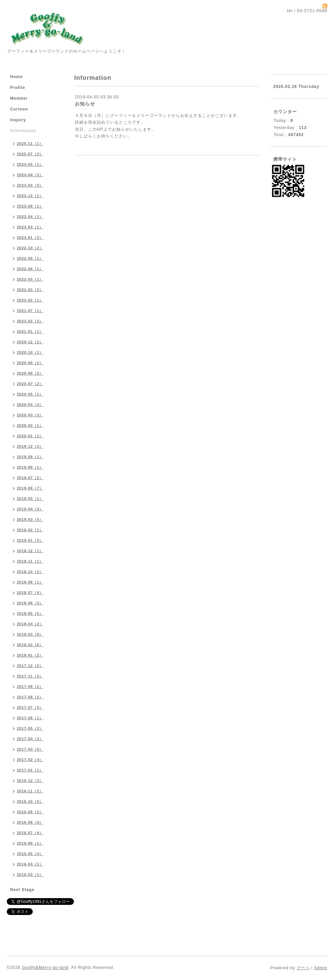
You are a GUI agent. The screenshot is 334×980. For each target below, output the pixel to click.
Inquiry (18, 120)
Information (23, 131)
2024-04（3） (30, 175)
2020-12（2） (30, 342)
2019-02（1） (30, 530)
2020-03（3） (30, 415)
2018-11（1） (30, 561)
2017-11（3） (30, 676)
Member (19, 98)
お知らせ (85, 104)
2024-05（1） (30, 164)
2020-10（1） (30, 352)
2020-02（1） (30, 425)
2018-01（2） (30, 655)
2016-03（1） (30, 875)
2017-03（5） (30, 749)
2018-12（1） (30, 551)
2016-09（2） (30, 812)
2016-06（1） (30, 843)
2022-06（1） (30, 269)
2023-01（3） (30, 238)
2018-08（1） (30, 582)
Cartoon (19, 109)
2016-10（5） (30, 801)
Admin (321, 968)
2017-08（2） (30, 697)
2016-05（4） (30, 854)
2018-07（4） (30, 593)
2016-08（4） (30, 822)
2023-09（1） (30, 206)
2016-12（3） (30, 781)
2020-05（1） (30, 394)
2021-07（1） (30, 311)
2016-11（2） (30, 791)
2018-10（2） (30, 572)
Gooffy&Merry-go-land (45, 968)
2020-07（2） (30, 384)
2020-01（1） (30, 436)
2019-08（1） (30, 467)
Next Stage (22, 890)
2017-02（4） (30, 760)
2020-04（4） (30, 405)
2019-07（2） (30, 478)
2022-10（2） (30, 248)
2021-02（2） (30, 321)
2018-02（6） (30, 645)
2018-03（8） (30, 634)
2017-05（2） (30, 728)
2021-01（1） (30, 331)
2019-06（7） (30, 488)
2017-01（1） (30, 770)
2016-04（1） (30, 864)
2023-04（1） (30, 217)
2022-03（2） (30, 290)
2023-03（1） (30, 227)
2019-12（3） (30, 446)
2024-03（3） (30, 185)
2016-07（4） (30, 833)
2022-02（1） (30, 300)
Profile (18, 88)
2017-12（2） (30, 666)
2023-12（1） (30, 196)
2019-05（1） (30, 499)
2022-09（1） (30, 258)
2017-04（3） (30, 739)
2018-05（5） (30, 613)
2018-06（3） (30, 603)
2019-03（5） (30, 519)
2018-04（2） (30, 624)
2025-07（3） (30, 154)
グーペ (303, 968)
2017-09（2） (30, 687)
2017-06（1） (30, 718)
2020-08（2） (30, 373)
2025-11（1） (30, 144)
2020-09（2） (30, 363)
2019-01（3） (30, 540)
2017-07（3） (30, 707)
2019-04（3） (30, 509)
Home (16, 77)
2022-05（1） (30, 279)
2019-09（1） (30, 457)
